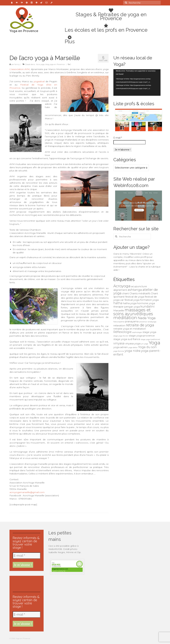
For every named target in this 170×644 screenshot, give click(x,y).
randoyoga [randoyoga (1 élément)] (152, 322)
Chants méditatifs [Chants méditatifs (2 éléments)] (140, 293)
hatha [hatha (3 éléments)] (118, 303)
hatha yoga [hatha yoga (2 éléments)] (130, 303)
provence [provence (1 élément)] (143, 322)
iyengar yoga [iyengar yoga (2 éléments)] (132, 307)
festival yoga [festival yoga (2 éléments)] (132, 300)
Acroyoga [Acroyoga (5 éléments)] (122, 286)
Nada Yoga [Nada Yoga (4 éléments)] (147, 318)
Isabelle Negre (57, 552)
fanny (17, 64)
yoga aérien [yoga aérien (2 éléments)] (121, 347)
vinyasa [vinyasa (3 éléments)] (119, 343)
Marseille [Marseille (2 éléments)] (119, 310)
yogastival (40, 81)
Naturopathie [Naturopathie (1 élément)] (119, 322)
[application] (137, 82)
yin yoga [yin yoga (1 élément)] (145, 344)
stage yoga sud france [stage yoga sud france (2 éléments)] (127, 339)
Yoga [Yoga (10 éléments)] (154, 343)
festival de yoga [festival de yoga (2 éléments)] (135, 297)
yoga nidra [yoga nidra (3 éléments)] (133, 351)
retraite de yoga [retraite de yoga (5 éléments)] (140, 325)
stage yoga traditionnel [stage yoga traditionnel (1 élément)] (150, 339)
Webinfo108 (55, 549)
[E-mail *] (27, 556)
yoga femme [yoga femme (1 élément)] (119, 351)
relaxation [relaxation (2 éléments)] (119, 325)
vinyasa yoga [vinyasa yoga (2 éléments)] (133, 343)
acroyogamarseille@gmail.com (27, 492)
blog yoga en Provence (55, 64)
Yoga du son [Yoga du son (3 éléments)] (147, 347)
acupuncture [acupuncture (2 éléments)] (139, 286)
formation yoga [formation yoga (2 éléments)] (149, 300)
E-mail (118, 138)
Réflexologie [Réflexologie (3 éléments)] (122, 332)
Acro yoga (40, 64)
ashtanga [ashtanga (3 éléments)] (135, 290)
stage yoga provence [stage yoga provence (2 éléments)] (142, 336)
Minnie (70, 552)
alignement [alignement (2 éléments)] (120, 290)
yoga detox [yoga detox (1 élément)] (133, 348)
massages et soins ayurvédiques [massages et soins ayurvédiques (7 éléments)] (133, 312)
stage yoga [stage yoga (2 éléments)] (149, 332)
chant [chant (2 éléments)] (125, 293)
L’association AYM (20, 69)
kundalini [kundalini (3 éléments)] (147, 306)
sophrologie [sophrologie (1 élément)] (137, 332)
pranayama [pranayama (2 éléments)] (132, 321)
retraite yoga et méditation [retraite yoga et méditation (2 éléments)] (130, 329)
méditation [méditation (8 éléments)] (125, 318)
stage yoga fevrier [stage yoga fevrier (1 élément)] (121, 336)
